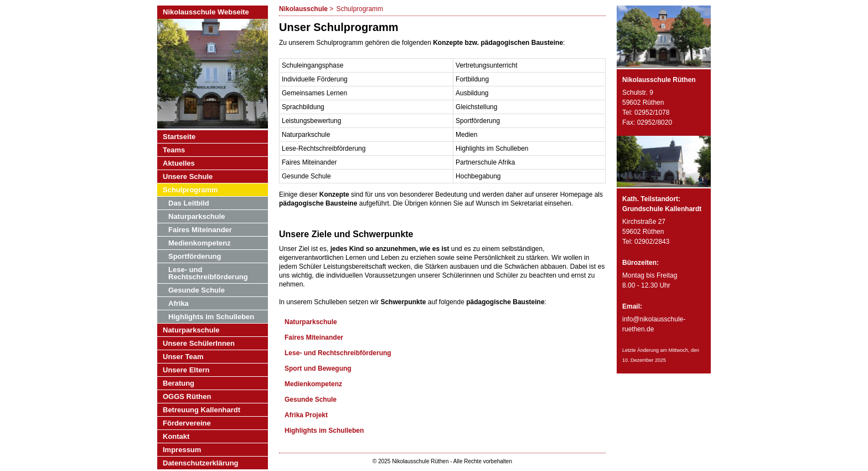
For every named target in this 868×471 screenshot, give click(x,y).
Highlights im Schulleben (324, 431)
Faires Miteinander (314, 337)
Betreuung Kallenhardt (201, 410)
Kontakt (176, 436)
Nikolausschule (303, 9)
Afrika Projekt (306, 415)
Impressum (182, 450)
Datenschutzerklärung (201, 463)
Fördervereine (187, 423)
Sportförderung (195, 256)
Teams (174, 150)
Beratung (179, 383)
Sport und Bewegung (318, 368)
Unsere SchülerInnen (199, 343)
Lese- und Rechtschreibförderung (338, 353)
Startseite (179, 137)
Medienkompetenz (313, 384)
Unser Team (183, 357)
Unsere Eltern (186, 370)
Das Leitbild (189, 203)
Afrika (179, 303)
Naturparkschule (311, 322)
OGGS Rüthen (187, 396)
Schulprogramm (190, 190)
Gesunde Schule (311, 400)
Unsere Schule (188, 176)
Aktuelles (179, 163)
